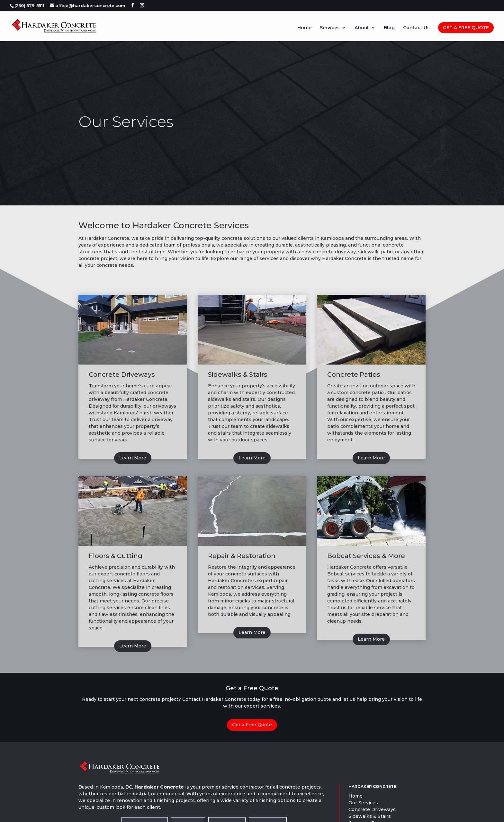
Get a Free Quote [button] (252, 725)
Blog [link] (389, 28)
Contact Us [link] (416, 28)
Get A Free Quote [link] (466, 28)
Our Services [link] (363, 803)
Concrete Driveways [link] (372, 809)
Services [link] (330, 28)
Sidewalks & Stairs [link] (370, 816)
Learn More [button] (133, 458)
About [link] (362, 28)
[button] (133, 5)
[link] (29, 5)
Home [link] (304, 28)
